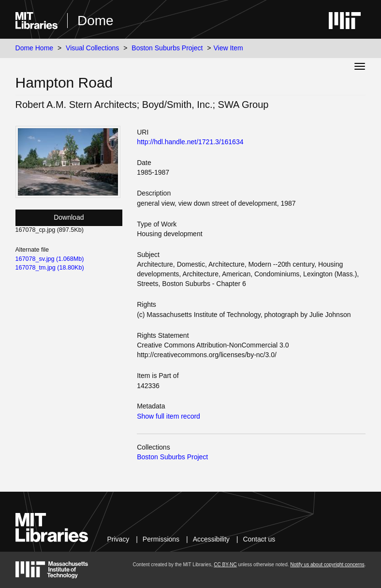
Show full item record (169, 416)
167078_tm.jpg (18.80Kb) (50, 268)
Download (69, 217)
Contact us (259, 539)
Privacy (118, 539)
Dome (95, 21)
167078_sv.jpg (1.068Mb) (50, 259)
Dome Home (35, 48)
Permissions (161, 539)
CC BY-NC (225, 565)
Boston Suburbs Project (167, 48)
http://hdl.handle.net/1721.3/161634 (190, 142)
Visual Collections (92, 48)
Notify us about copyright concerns (327, 565)
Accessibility (211, 539)
